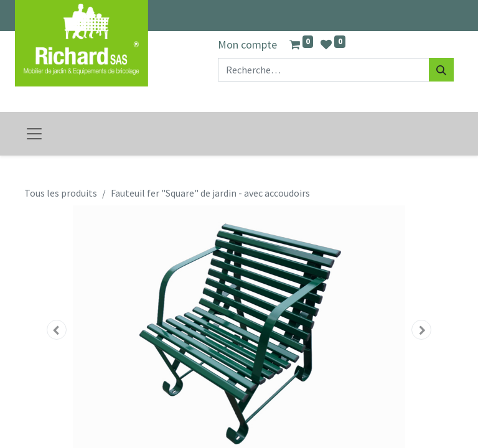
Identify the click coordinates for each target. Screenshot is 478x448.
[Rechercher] (441, 70)
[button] (57, 330)
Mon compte (247, 44)
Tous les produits (61, 193)
